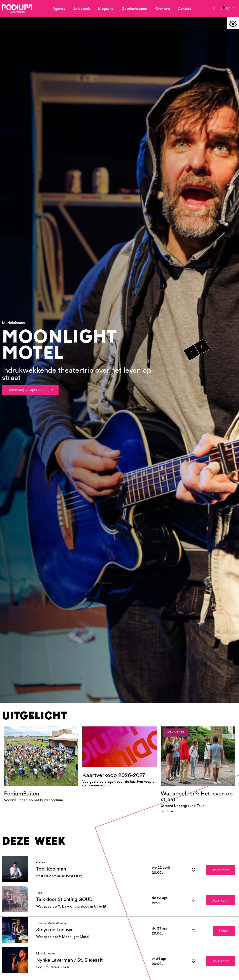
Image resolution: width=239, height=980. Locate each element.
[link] (222, 9)
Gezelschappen (134, 9)
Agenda (59, 9)
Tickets (224, 950)
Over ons (162, 9)
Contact (184, 9)
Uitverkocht (220, 889)
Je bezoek (82, 9)
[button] (233, 23)
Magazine (106, 9)
